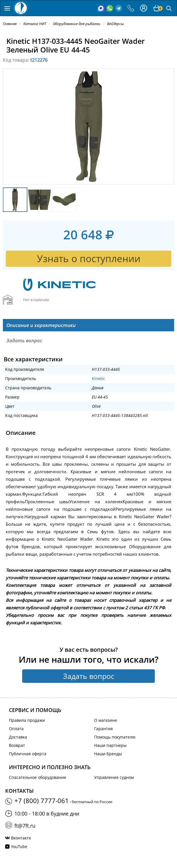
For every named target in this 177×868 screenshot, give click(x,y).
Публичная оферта (28, 754)
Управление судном (114, 777)
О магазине (106, 720)
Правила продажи (27, 720)
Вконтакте (21, 838)
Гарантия (103, 729)
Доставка (18, 737)
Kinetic (98, 378)
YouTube (19, 847)
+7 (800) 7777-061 (42, 801)
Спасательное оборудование (38, 777)
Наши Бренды (108, 754)
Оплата (16, 729)
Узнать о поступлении (89, 259)
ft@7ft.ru (25, 826)
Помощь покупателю (115, 737)
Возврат (17, 745)
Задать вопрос (89, 676)
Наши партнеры (110, 745)
